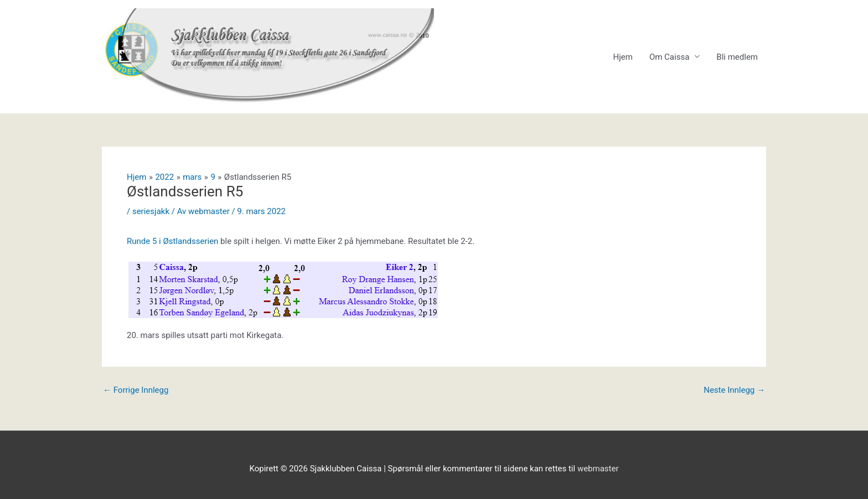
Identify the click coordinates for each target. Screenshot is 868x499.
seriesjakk (151, 211)
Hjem (622, 57)
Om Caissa (669, 57)
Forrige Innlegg (136, 390)
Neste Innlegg (734, 390)
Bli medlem (737, 57)
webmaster (598, 469)
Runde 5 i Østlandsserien (174, 241)
